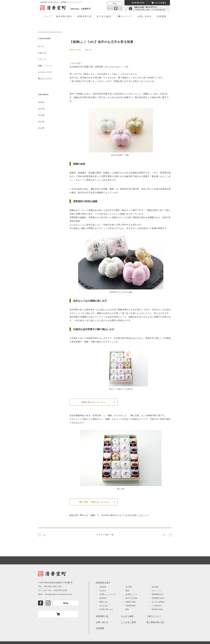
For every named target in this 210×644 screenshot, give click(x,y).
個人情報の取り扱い (156, 622)
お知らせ (42, 51)
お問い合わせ (102, 622)
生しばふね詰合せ (158, 602)
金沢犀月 (129, 587)
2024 (40, 105)
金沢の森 (155, 587)
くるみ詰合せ (157, 606)
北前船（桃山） (131, 602)
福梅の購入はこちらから (94, 402)
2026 (40, 95)
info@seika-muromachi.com (58, 594)
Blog (115, 3)
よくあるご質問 (129, 622)
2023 (40, 110)
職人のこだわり (45, 72)
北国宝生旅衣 (131, 606)
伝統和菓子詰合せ (158, 598)
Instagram (120, 8)
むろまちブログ (45, 67)
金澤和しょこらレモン (108, 594)
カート (58, 614)
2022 (40, 115)
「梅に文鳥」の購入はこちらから (94, 502)
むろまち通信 (128, 616)
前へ (45, 534)
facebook (116, 8)
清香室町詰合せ (157, 594)
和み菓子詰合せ (157, 609)
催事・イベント (45, 61)
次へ (165, 534)
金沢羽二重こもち (106, 609)
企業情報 (100, 628)
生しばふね (104, 606)
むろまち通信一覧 (105, 535)
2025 (40, 100)
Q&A (110, 8)
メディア (42, 56)
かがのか (103, 591)
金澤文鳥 (103, 587)
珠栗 (127, 591)
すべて (41, 46)
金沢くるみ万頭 (131, 598)
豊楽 (127, 609)
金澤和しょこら (131, 594)
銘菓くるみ (104, 602)
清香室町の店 (102, 616)
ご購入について (154, 616)
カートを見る (161, 3)
